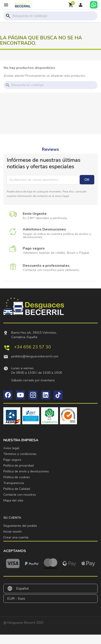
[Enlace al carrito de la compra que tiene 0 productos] (71, 5)
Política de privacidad (19, 466)
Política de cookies (17, 477)
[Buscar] (54, 16)
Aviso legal (11, 448)
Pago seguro (12, 460)
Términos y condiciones (20, 454)
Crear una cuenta (16, 537)
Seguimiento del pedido (20, 526)
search (8, 16)
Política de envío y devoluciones (26, 471)
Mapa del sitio (13, 500)
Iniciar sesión (13, 532)
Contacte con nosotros (20, 495)
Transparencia (14, 483)
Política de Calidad (17, 489)
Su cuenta (12, 518)
